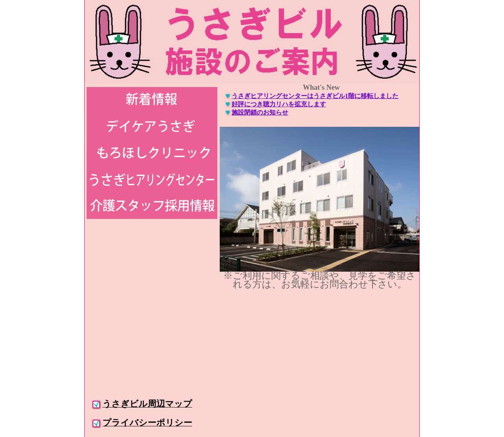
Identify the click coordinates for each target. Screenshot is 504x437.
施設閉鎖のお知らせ (260, 112)
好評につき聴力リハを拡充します (279, 104)
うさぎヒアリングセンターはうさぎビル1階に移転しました (315, 96)
